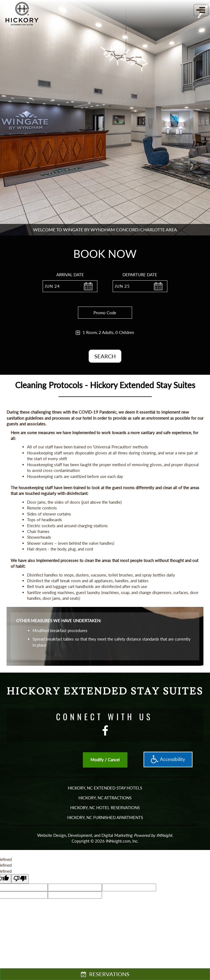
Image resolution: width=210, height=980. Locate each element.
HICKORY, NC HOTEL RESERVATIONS (105, 808)
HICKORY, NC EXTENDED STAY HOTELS (105, 788)
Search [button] (105, 356)
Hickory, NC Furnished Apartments (105, 817)
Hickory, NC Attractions (105, 798)
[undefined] (20, 879)
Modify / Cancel (105, 760)
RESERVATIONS (105, 974)
